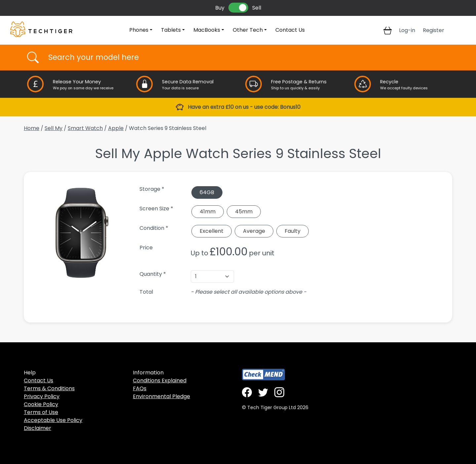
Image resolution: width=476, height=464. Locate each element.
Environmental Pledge (161, 396)
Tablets (171, 30)
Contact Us (290, 30)
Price (146, 248)
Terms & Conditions (49, 388)
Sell (257, 8)
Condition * (154, 228)
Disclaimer (38, 428)
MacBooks (207, 30)
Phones (139, 30)
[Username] (244, 58)
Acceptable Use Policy (53, 420)
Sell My (54, 128)
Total (146, 292)
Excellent (212, 231)
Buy (220, 8)
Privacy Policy (42, 396)
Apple (116, 128)
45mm (244, 211)
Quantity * (153, 274)
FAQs (140, 388)
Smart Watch (85, 128)
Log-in (407, 30)
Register (434, 30)
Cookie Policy (41, 404)
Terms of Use (41, 412)
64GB (207, 192)
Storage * (152, 189)
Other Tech (248, 30)
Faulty (293, 231)
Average (254, 231)
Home (32, 128)
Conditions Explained (160, 380)
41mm (208, 211)
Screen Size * (156, 209)
